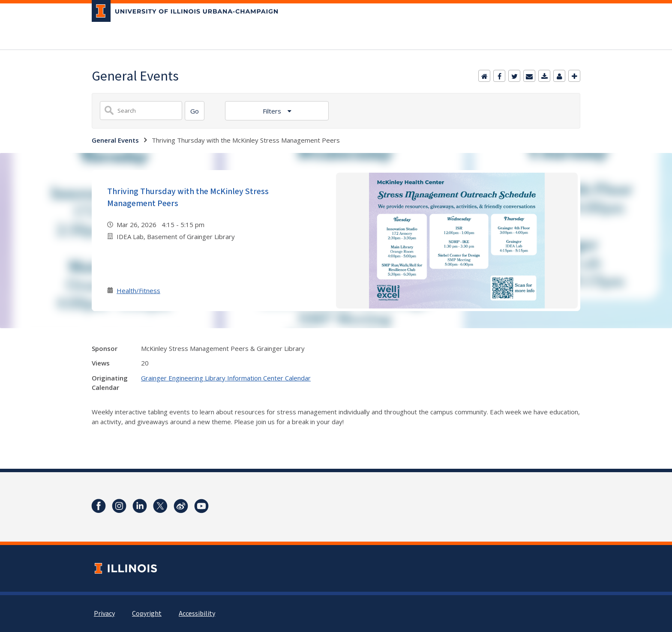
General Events (115, 140)
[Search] (195, 111)
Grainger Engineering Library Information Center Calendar (226, 378)
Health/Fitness (138, 291)
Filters (273, 111)
